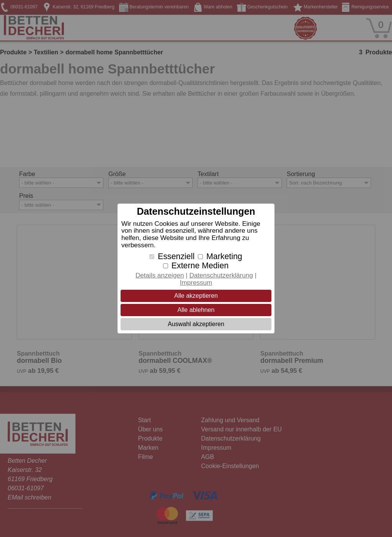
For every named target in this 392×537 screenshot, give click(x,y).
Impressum (196, 283)
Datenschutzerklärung (221, 275)
